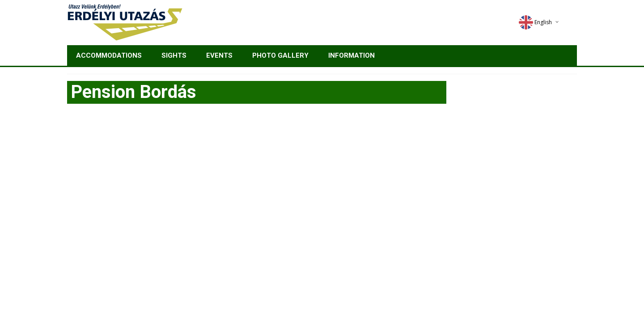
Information (352, 55)
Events (219, 55)
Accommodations (109, 55)
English (535, 22)
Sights (174, 55)
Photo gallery (280, 55)
